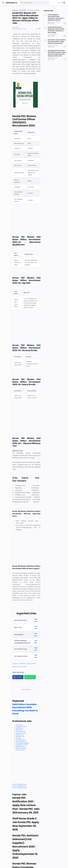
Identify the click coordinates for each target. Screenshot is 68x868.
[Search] (34, 3)
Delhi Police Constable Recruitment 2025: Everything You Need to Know (30, 837)
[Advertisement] (42, 262)
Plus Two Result (24, 786)
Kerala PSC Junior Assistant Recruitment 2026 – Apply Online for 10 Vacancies (56, 40)
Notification (30, 783)
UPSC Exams (27, 857)
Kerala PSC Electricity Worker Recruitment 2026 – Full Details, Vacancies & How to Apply (57, 29)
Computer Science (28, 862)
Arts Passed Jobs (28, 861)
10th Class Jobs (51, 55)
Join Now (36, 231)
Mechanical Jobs (28, 866)
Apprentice (50, 21)
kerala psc (23, 783)
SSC (56, 55)
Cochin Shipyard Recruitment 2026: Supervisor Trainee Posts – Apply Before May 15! (56, 17)
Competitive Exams (28, 856)
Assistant (50, 43)
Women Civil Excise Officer (27, 789)
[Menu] (3, 3)
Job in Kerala (56, 21)
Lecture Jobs (27, 854)
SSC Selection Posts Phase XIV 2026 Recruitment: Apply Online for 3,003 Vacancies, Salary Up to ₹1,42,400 (56, 51)
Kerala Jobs (55, 43)
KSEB (55, 33)
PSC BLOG (23, 30)
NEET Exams (27, 859)
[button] (22, 3)
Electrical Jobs (27, 864)
